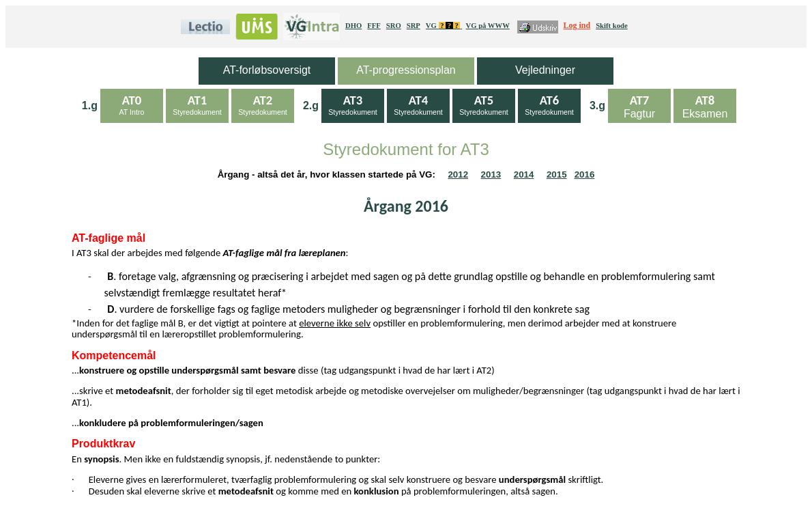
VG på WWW (487, 26)
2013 (491, 174)
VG (444, 26)
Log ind (577, 25)
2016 (585, 174)
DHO (353, 26)
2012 (458, 174)
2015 (557, 174)
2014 (524, 174)
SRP (414, 26)
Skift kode (612, 26)
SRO (394, 26)
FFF (374, 26)
